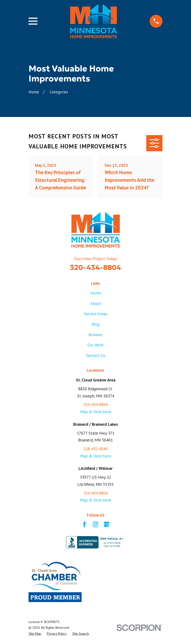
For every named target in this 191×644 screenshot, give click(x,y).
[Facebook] (84, 524)
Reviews (95, 335)
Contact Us (96, 355)
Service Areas (95, 314)
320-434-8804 (95, 267)
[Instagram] (96, 524)
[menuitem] (35, 634)
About (96, 304)
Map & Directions (96, 412)
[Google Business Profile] (107, 524)
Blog (95, 324)
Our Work (95, 345)
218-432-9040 (96, 449)
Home (96, 293)
